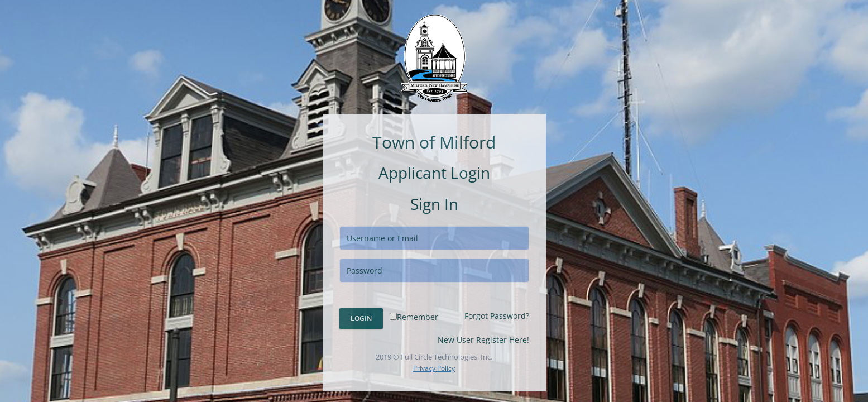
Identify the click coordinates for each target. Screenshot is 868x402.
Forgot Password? (497, 316)
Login (361, 319)
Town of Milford (434, 142)
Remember (414, 317)
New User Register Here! (483, 340)
